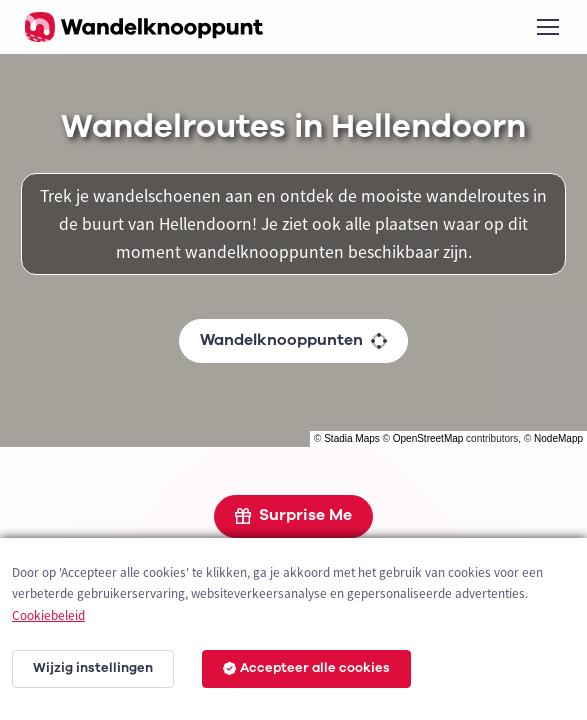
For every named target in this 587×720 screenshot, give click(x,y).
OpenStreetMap (428, 438)
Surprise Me (293, 515)
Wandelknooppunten (293, 340)
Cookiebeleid (48, 615)
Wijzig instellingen (93, 668)
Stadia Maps (352, 438)
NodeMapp (558, 438)
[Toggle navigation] (547, 27)
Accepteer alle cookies (306, 668)
